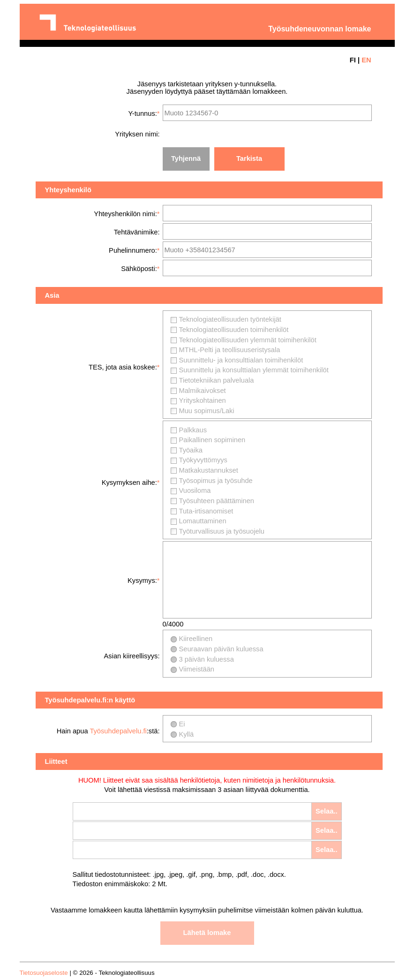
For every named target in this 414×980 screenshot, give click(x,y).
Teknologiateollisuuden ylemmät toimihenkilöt (248, 340)
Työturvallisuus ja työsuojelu (222, 531)
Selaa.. (326, 811)
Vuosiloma (195, 490)
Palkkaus (193, 430)
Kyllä (187, 734)
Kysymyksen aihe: (129, 482)
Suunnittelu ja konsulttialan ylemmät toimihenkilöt (254, 370)
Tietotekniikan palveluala (217, 380)
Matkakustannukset (209, 470)
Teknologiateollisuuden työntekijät (230, 319)
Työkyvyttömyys (203, 460)
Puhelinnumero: (133, 250)
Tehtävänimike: (137, 232)
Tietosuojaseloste (44, 973)
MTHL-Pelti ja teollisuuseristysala (230, 350)
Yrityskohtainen (203, 400)
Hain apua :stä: (108, 731)
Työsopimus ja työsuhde (216, 481)
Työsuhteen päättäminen (217, 501)
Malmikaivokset (203, 391)
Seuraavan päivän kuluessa (221, 649)
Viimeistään (197, 669)
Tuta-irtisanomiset (206, 511)
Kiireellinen (196, 639)
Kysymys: (142, 580)
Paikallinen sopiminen (212, 440)
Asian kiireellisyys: (132, 656)
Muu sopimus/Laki (207, 411)
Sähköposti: (139, 269)
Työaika (191, 450)
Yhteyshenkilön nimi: (125, 214)
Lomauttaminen (203, 521)
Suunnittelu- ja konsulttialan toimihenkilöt (241, 360)
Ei (182, 724)
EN (366, 60)
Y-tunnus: (142, 113)
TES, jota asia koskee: (123, 367)
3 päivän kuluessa (207, 659)
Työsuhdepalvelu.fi (118, 731)
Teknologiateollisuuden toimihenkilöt (234, 330)
